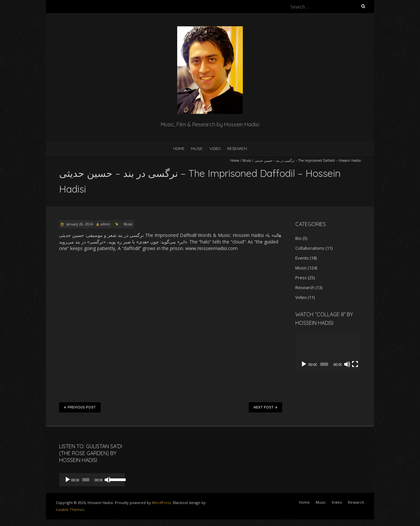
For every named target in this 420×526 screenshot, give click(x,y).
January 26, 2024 (79, 224)
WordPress (161, 503)
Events (302, 258)
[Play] (304, 364)
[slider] (86, 480)
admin (105, 224)
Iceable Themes (70, 509)
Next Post (265, 407)
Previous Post (80, 407)
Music (197, 148)
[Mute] (347, 364)
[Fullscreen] (355, 364)
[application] (328, 352)
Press (301, 278)
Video (215, 148)
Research (237, 148)
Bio (298, 238)
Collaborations (310, 248)
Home (179, 148)
